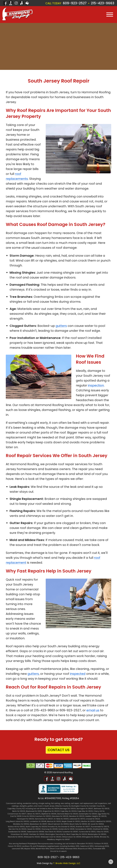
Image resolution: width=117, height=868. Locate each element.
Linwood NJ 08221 (93, 819)
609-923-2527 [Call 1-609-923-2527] (75, 3)
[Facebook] (5, 3)
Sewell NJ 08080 (34, 829)
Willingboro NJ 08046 (90, 837)
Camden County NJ (97, 806)
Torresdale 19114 (99, 849)
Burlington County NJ (80, 806)
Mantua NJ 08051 (54, 821)
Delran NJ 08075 (34, 814)
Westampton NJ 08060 (97, 834)
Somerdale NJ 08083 (84, 829)
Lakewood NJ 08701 (77, 819)
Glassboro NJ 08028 (60, 816)
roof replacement (87, 803)
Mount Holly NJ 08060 (78, 824)
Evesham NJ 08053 (43, 816)
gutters (61, 326)
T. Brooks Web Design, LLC (67, 863)
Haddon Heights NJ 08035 (96, 816)
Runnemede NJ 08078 (100, 827)
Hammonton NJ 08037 (44, 819)
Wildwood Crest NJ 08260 (51, 837)
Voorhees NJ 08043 (37, 834)
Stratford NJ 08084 (101, 829)
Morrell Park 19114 (42, 849)
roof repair (75, 803)
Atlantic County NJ (63, 806)
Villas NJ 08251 (102, 832)
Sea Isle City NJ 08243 (18, 829)
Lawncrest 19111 (18, 849)
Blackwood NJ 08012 (34, 811)
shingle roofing (44, 803)
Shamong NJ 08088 (50, 829)
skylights (23, 806)
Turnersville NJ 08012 (87, 832)
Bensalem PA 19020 (85, 844)
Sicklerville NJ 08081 (66, 829)
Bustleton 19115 (73, 846)
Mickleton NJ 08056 (21, 824)
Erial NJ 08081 (16, 816)
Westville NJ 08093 (15, 837)
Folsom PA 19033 (15, 846)
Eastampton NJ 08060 (88, 814)
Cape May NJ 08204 (68, 811)
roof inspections (101, 803)
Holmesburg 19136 (102, 846)
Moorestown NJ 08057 (39, 824)
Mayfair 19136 (30, 849)
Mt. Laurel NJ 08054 (96, 824)
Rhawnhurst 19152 (85, 849)
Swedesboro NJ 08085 (17, 832)
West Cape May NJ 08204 (77, 834)
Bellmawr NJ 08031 (102, 809)
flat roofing (55, 803)
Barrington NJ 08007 (85, 809)
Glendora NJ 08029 (77, 816)
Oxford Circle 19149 (57, 849)
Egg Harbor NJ (104, 814)
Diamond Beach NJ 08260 (68, 814)
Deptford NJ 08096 (49, 814)
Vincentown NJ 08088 (19, 834)
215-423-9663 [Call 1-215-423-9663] (103, 3)
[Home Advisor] (27, 3)
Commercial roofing (14, 803)
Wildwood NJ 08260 (32, 837)
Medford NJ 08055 (104, 821)
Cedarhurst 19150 (87, 846)
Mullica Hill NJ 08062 (16, 827)
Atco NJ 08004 (54, 809)
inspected (78, 674)
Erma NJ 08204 (28, 816)
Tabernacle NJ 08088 (35, 832)
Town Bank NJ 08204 (53, 832)
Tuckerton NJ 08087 (70, 832)
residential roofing (30, 803)
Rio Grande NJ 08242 (67, 827)
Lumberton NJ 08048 (38, 821)
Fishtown (97, 844)
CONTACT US (59, 750)
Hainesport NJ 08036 (25, 819)
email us (93, 710)
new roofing (65, 803)
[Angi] (22, 3)
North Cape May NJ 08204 (36, 827)
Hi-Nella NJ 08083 (61, 819)
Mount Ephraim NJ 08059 (58, 824)
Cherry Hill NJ (99, 811)
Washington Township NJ (55, 834)
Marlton (84, 821)
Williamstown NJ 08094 (72, 837)
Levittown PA (27, 846)
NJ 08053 (92, 821)
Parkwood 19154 (71, 849)
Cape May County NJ (16, 809)
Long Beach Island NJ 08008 (17, 821)
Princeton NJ (52, 827)
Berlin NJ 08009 (19, 811)
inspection (96, 385)
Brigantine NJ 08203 (51, 811)
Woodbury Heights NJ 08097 (58, 839)
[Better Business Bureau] (11, 3)
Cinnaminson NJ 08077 (17, 814)
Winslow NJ (104, 837)
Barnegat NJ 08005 (68, 809)
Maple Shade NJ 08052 (71, 821)
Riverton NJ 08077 (83, 827)
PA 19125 (105, 844)
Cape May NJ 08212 (85, 811)
